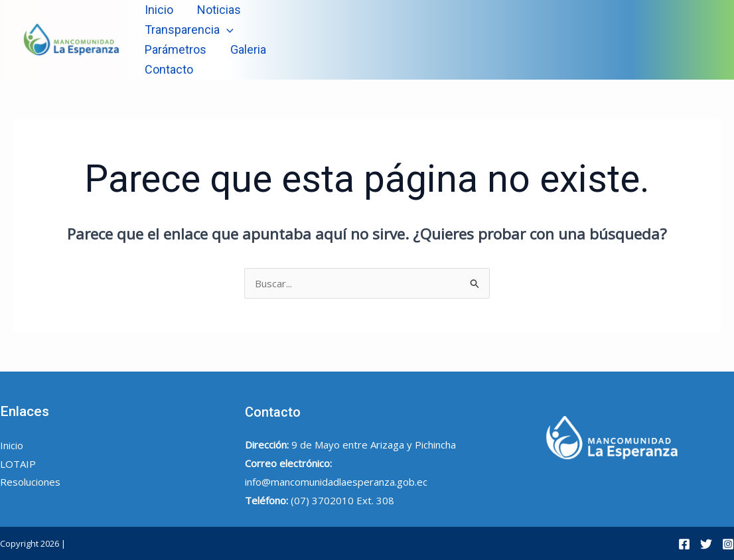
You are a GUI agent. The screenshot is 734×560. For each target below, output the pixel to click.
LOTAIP (18, 464)
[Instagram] (728, 544)
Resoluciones (30, 482)
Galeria (248, 49)
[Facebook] (684, 544)
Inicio (159, 10)
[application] (227, 30)
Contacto (169, 69)
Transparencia (189, 30)
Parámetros (176, 49)
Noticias (219, 10)
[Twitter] (706, 544)
